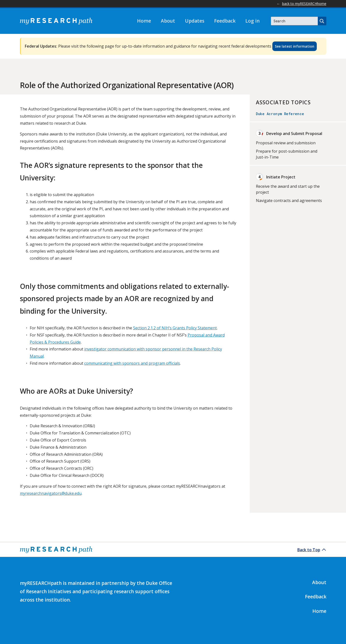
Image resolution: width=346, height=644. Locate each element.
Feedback (225, 21)
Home (144, 21)
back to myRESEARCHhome (304, 4)
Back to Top (309, 550)
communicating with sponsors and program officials (132, 363)
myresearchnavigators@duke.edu (51, 493)
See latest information (295, 46)
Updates (195, 21)
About (168, 21)
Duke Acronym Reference (280, 114)
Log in (252, 21)
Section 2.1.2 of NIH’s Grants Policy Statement (175, 328)
